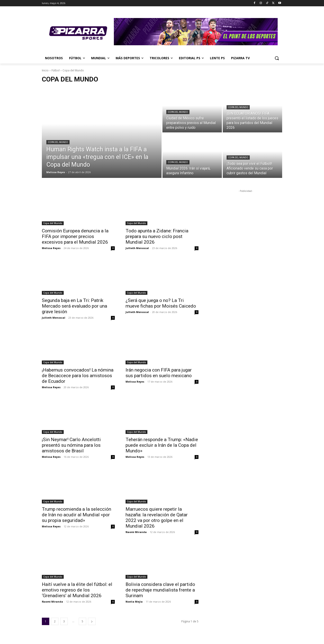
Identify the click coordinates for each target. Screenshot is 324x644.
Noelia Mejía (134, 602)
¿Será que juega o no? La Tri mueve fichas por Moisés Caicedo (161, 303)
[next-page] (92, 621)
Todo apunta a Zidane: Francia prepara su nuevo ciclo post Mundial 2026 (157, 236)
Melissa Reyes (51, 248)
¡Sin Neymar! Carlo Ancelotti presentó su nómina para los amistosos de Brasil (71, 445)
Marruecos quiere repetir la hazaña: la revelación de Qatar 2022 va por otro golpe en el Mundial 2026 (157, 518)
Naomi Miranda (136, 532)
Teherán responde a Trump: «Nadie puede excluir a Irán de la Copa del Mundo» (162, 445)
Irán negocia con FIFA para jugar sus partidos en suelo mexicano (159, 373)
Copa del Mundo (58, 142)
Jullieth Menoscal (137, 248)
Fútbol (56, 70)
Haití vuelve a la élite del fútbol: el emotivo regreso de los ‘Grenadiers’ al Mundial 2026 (77, 590)
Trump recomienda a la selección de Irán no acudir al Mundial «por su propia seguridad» (76, 515)
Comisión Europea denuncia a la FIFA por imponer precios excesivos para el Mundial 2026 (75, 236)
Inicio (45, 70)
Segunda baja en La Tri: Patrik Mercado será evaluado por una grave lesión (74, 306)
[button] (277, 58)
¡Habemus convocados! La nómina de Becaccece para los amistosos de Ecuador (78, 376)
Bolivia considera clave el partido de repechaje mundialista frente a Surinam (160, 590)
